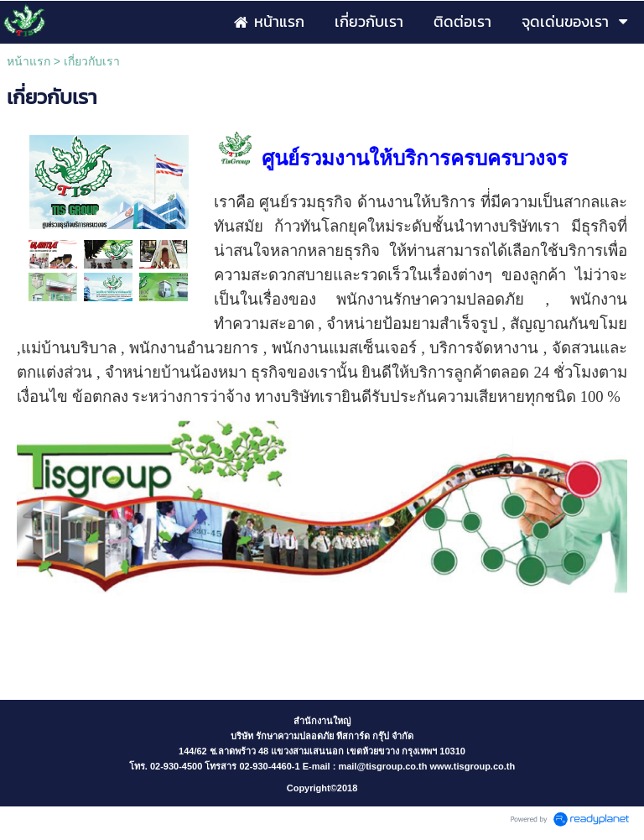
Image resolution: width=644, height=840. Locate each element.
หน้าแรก (29, 61)
